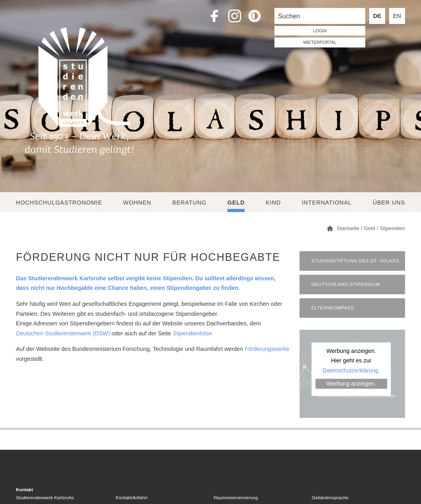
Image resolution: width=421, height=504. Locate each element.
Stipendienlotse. (193, 333)
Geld (236, 203)
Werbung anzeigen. (351, 384)
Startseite (348, 228)
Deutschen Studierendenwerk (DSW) (63, 333)
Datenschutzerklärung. (351, 370)
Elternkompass (333, 308)
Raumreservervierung (236, 498)
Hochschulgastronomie (59, 203)
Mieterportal (320, 42)
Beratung (190, 203)
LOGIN (320, 31)
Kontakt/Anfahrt (132, 498)
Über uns (389, 203)
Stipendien (392, 228)
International (327, 203)
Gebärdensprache (330, 498)
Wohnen (137, 203)
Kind (273, 203)
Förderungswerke (267, 349)
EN (397, 16)
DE (377, 16)
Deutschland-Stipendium (346, 284)
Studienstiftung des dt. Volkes (355, 261)
